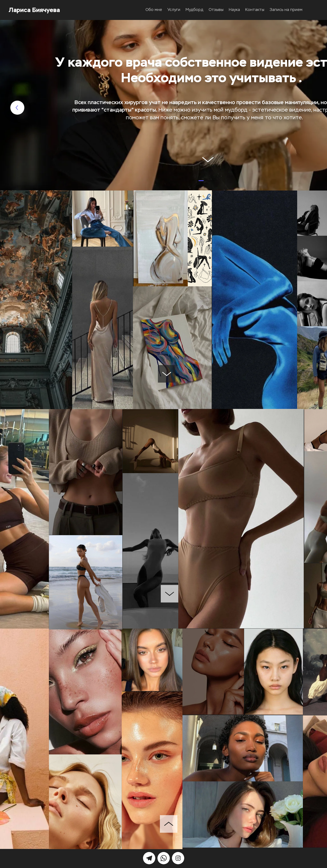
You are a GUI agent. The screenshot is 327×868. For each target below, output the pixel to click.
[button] (194, 181)
